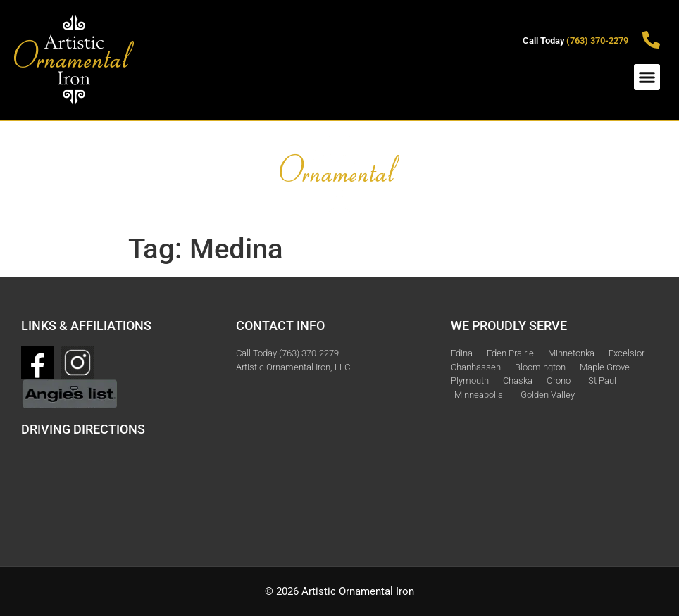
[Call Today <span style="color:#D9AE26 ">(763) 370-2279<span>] (651, 40)
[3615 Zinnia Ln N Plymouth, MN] (122, 487)
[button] (647, 77)
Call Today (575, 40)
